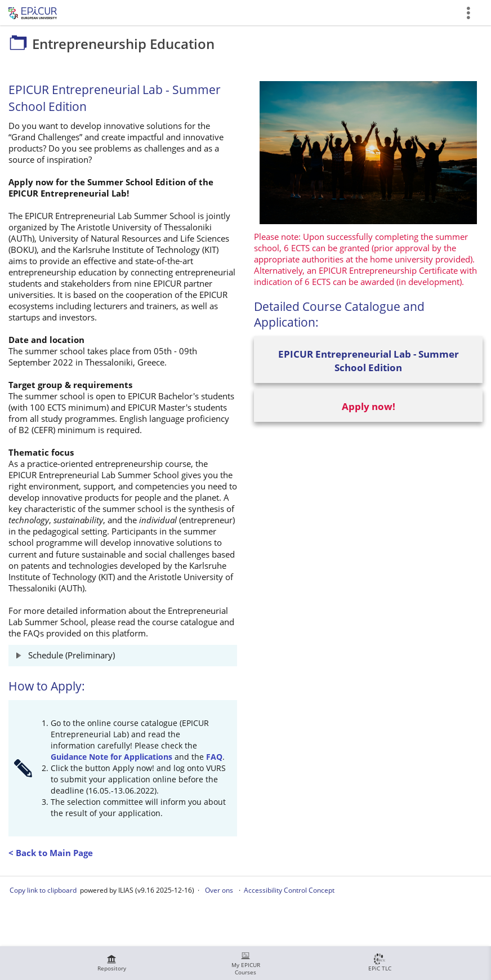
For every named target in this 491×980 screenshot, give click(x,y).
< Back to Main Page (51, 853)
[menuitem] (111, 963)
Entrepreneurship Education (262, 12)
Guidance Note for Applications (111, 757)
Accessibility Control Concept (289, 890)
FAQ (214, 757)
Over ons (219, 890)
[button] (123, 656)
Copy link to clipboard (43, 890)
